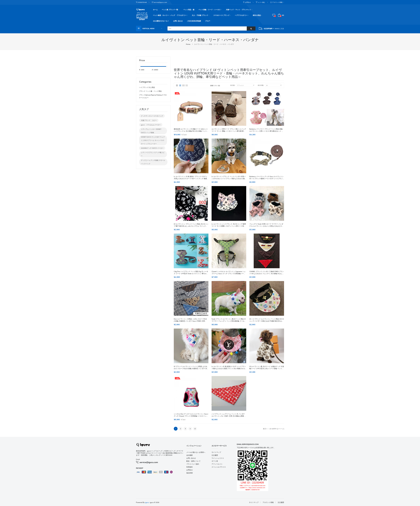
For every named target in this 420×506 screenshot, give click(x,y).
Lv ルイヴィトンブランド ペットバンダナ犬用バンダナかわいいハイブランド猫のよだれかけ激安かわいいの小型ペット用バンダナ (229, 177)
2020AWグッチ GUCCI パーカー (152, 148)
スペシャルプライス (219, 467)
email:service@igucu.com (248, 444)
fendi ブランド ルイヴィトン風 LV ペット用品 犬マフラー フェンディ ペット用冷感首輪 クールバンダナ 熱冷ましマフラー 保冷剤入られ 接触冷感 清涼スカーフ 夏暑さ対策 (229, 320)
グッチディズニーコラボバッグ (152, 116)
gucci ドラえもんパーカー (151, 125)
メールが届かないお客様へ (196, 452)
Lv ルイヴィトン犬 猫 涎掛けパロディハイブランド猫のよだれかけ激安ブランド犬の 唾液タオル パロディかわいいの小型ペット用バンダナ (229, 367)
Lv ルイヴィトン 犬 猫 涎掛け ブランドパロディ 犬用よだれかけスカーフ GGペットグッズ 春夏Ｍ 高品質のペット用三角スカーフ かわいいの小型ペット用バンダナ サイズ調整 (191, 177)
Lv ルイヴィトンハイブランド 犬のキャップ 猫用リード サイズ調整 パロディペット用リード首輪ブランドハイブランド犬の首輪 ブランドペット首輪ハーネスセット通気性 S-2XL (229, 225)
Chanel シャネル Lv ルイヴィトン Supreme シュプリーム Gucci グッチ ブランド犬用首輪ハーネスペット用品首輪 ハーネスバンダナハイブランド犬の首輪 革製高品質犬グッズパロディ (229, 272)
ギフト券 (215, 461)
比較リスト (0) (215, 85)
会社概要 (190, 455)
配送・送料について (193, 461)
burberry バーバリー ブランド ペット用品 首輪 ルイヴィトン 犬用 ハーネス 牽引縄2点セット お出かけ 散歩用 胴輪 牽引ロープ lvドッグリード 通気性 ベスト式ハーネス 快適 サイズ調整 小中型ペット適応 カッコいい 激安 (266, 130)
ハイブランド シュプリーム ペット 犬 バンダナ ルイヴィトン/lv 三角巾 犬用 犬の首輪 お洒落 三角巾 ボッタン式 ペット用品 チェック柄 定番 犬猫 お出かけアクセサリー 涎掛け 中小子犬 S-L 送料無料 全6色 (229, 415)
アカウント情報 (268, 502)
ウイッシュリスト (218, 458)
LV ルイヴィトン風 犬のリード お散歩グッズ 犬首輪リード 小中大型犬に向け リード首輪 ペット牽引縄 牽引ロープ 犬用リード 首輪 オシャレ (267, 367)
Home (188, 44)
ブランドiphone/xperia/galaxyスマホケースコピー (153, 96)
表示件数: (261, 85)
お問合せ (190, 470)
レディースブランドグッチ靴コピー (153, 154)
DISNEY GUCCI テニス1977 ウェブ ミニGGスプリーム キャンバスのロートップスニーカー (153, 140)
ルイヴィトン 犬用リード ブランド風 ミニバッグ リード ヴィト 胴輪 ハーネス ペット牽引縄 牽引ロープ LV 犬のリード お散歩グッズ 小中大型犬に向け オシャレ (229, 130)
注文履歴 (215, 455)
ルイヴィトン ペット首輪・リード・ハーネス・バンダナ (214, 44)
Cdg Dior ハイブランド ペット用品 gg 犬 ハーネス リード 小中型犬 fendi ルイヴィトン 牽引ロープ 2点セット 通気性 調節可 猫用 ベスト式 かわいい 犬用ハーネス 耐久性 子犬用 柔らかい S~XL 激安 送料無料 (191, 272)
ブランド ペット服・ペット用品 (150, 91)
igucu (147, 502)
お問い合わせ (191, 458)
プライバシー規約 (193, 464)
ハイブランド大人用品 (147, 87)
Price (142, 60)
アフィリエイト (217, 464)
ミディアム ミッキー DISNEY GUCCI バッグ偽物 (151, 131)
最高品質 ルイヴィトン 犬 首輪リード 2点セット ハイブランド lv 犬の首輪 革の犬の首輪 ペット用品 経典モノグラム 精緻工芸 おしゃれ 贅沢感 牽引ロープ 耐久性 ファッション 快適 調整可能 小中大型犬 (191, 130)
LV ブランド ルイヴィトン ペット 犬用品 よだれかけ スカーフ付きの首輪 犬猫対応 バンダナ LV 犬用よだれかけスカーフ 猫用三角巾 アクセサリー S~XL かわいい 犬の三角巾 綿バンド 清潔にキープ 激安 (191, 367)
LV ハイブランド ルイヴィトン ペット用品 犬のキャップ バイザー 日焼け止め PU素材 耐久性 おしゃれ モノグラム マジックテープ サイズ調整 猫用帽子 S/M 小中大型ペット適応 (267, 320)
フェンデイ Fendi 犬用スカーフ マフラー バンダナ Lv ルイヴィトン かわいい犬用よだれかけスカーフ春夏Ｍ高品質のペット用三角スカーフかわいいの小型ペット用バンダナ (267, 225)
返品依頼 (190, 473)
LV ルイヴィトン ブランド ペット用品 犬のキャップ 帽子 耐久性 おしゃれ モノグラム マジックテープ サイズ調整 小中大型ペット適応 (191, 225)
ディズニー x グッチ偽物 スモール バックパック (153, 162)
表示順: (233, 85)
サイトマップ (216, 452)
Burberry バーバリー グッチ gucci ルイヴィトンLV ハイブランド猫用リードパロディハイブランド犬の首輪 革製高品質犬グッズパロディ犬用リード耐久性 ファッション (266, 177)
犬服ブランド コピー (149, 120)
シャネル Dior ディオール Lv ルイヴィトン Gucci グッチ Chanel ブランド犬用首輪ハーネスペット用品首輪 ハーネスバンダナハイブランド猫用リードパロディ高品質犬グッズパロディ (191, 415)
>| (195, 428)
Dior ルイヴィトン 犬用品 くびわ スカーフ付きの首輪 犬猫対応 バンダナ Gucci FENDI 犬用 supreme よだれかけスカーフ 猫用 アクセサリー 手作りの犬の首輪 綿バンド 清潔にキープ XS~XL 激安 (191, 320)
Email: (138, 459)
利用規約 (190, 467)
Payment (140, 468)
